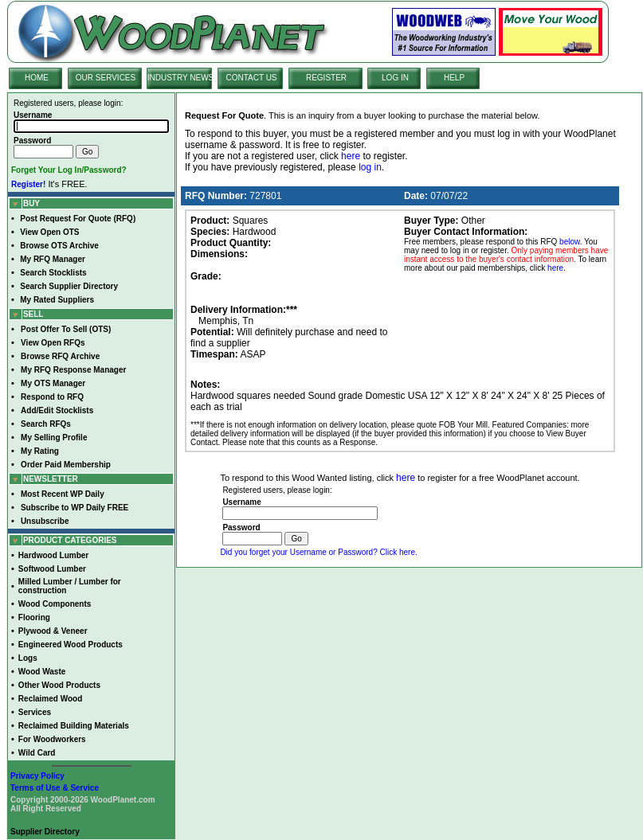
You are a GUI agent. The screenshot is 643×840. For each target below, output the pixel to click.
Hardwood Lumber (53, 555)
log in (370, 167)
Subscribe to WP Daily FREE (74, 508)
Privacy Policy (37, 776)
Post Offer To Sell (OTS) (66, 329)
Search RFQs (46, 424)
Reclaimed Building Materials (74, 726)
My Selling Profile (54, 438)
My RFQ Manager (53, 259)
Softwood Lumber (52, 569)
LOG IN (395, 78)
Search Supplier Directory (69, 286)
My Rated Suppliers (57, 300)
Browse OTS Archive (59, 246)
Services (35, 712)
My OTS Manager (53, 383)
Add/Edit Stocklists (57, 410)
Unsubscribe (45, 521)
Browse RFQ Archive (60, 356)
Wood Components (55, 604)
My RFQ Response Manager (73, 370)
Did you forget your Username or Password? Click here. (318, 552)
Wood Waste (42, 672)
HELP (454, 78)
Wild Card (37, 753)
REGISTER (326, 78)
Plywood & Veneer (53, 631)
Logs (28, 658)
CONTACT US (251, 78)
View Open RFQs (53, 343)
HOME (37, 78)
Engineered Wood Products (71, 645)
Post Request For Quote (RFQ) (78, 219)
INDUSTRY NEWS (181, 78)
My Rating (40, 451)
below (570, 242)
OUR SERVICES (106, 78)
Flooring (34, 617)
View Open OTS (49, 232)
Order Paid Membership (66, 465)
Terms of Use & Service (55, 788)
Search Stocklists (53, 273)
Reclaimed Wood (50, 699)
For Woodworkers (52, 739)
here (351, 156)
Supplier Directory (45, 832)
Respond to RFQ (52, 397)
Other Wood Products (59, 685)
